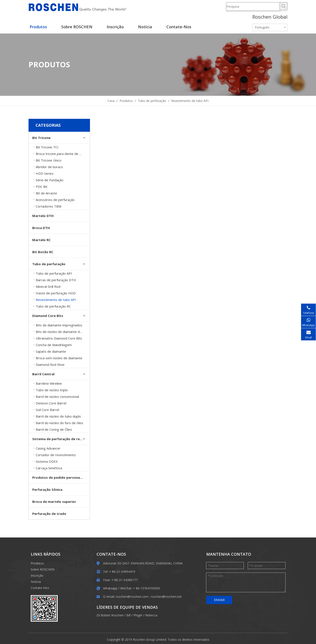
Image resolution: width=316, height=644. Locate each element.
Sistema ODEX (47, 461)
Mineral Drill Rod (48, 286)
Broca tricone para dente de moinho (63, 154)
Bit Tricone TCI (47, 147)
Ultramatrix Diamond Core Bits (59, 338)
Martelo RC (41, 240)
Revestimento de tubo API (56, 300)
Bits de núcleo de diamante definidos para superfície (63, 332)
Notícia (36, 582)
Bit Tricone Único (49, 160)
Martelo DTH (43, 216)
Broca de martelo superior (54, 502)
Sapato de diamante (51, 351)
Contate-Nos (40, 588)
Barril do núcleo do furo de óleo (59, 423)
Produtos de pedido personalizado (61, 477)
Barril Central (43, 374)
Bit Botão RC (43, 252)
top (307, 625)
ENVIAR (219, 600)
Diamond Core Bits (48, 316)
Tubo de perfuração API (54, 273)
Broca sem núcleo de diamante (59, 358)
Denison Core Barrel (51, 403)
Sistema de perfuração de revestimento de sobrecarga (61, 439)
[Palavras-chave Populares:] (284, 6)
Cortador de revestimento (56, 455)
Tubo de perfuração (49, 264)
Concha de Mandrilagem (54, 345)
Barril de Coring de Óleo (54, 429)
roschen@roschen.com (132, 597)
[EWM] (44, 608)
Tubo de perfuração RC (53, 306)
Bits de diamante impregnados (59, 325)
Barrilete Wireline (49, 383)
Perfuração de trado (49, 514)
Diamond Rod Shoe (50, 365)
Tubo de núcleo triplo (52, 390)
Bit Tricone (41, 138)
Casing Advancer (48, 448)
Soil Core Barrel (47, 410)
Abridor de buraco (49, 167)
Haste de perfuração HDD (56, 293)
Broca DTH (41, 228)
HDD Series (45, 173)
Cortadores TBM (48, 206)
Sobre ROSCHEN (43, 569)
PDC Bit (42, 187)
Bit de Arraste (46, 193)
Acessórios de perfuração (55, 200)
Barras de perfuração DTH (56, 280)
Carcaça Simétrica (49, 468)
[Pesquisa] (253, 7)
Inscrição (37, 576)
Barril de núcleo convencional (57, 397)
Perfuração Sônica (47, 489)
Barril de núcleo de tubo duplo (58, 416)
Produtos (37, 563)
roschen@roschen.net (166, 597)
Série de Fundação (50, 180)
